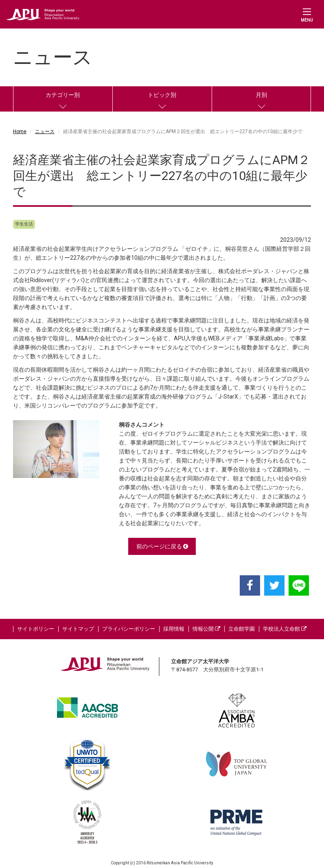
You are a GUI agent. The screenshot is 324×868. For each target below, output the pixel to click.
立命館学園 (242, 629)
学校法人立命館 (285, 629)
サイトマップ (78, 629)
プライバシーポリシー (129, 629)
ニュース (45, 132)
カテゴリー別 (63, 95)
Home (20, 132)
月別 (261, 95)
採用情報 (174, 629)
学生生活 (24, 224)
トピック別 (162, 95)
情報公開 (206, 629)
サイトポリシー (36, 629)
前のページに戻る (162, 546)
